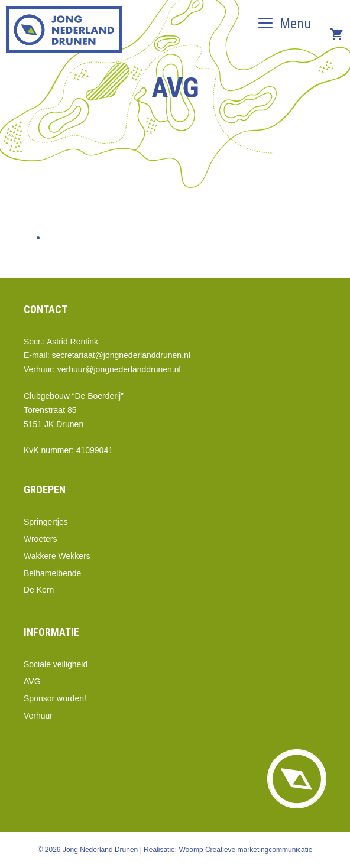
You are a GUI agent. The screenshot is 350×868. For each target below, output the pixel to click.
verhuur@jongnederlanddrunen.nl (119, 369)
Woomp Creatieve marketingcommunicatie (245, 850)
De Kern (39, 590)
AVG (32, 681)
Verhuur (38, 716)
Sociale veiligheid (56, 664)
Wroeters (40, 539)
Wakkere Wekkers (57, 556)
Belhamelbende (52, 573)
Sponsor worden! (55, 698)
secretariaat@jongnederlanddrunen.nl (121, 355)
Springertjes (46, 522)
